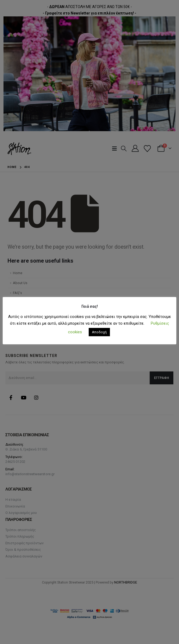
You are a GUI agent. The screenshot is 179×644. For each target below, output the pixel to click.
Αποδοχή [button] (99, 332)
